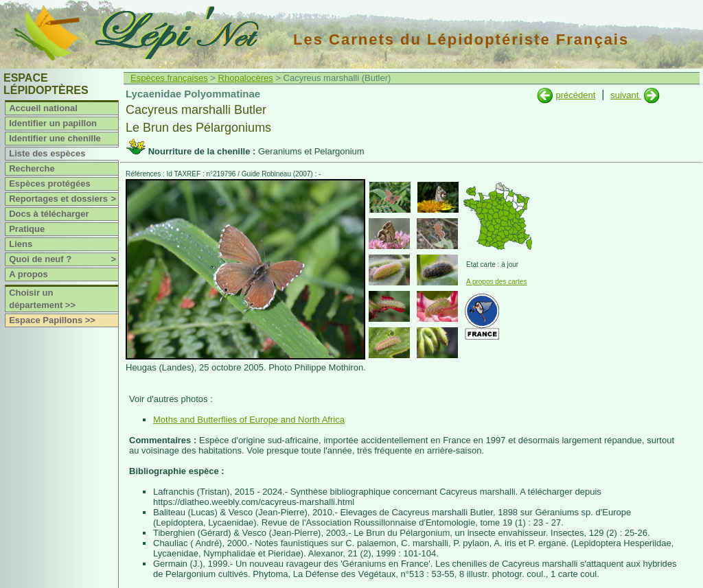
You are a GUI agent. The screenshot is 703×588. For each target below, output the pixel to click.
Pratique (27, 229)
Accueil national (43, 108)
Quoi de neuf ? (64, 259)
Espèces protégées (50, 184)
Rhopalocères (246, 78)
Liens (21, 244)
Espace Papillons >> (52, 320)
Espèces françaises (169, 78)
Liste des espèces (47, 153)
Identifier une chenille (55, 138)
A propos (28, 274)
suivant (626, 95)
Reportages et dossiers (64, 199)
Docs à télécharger (49, 214)
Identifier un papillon (53, 123)
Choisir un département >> (42, 299)
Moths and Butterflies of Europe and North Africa (249, 420)
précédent (575, 95)
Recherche (32, 168)
